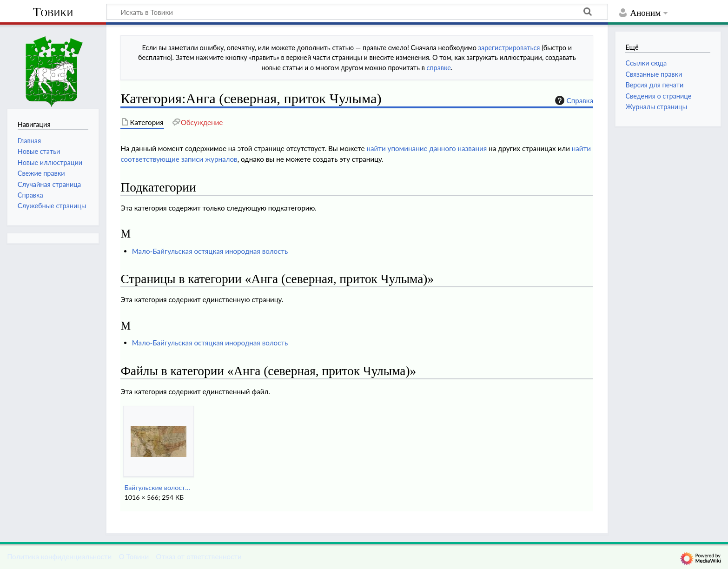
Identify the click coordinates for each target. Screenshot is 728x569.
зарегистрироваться (509, 48)
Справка (573, 100)
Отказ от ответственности (199, 556)
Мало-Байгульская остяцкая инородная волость (210, 251)
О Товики (134, 556)
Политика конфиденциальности (59, 556)
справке (439, 68)
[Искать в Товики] (357, 12)
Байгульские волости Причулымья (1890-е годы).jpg (158, 487)
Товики (53, 12)
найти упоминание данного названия (427, 148)
